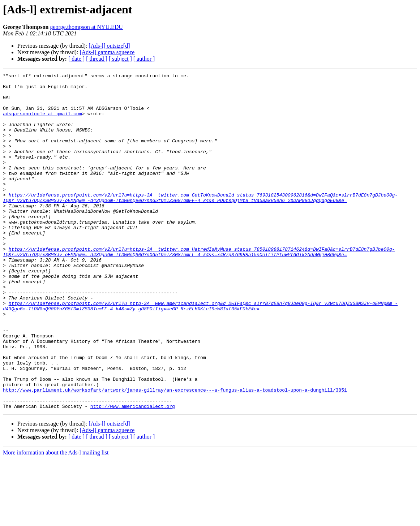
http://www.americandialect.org (133, 473)
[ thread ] (97, 59)
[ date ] (76, 59)
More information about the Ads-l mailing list (56, 520)
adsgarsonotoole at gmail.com (42, 122)
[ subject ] (120, 59)
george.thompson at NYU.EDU (86, 27)
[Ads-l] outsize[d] (109, 46)
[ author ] (144, 59)
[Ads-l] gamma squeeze (107, 52)
